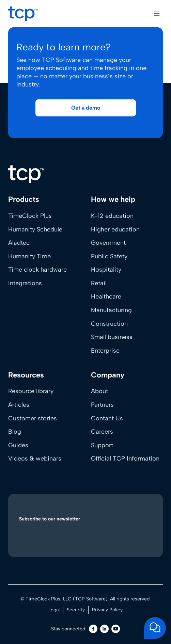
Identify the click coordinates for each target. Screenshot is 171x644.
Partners (102, 405)
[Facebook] (93, 629)
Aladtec (19, 243)
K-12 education (112, 216)
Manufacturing (111, 310)
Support (102, 445)
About (99, 391)
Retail (99, 283)
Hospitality (106, 270)
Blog (15, 432)
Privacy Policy (107, 610)
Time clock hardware (37, 270)
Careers (102, 432)
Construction (109, 324)
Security (76, 610)
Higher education (115, 229)
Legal (54, 610)
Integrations (25, 283)
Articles (19, 405)
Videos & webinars (35, 458)
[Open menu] (157, 13)
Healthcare (106, 296)
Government (108, 243)
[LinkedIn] (104, 629)
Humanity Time (29, 256)
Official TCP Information (125, 458)
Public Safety (109, 256)
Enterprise (105, 351)
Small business (112, 337)
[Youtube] (116, 629)
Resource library (31, 391)
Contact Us (107, 418)
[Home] (26, 174)
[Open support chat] (155, 628)
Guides (18, 445)
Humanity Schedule (35, 229)
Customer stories (33, 418)
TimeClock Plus (30, 216)
